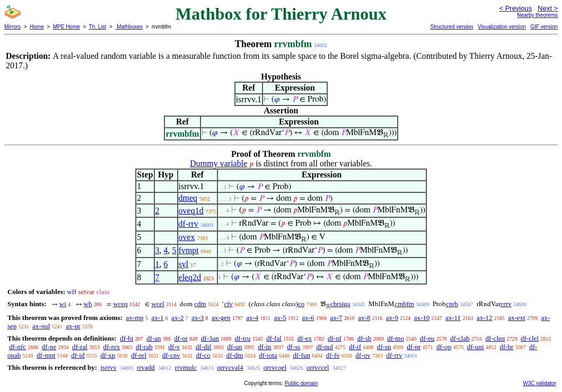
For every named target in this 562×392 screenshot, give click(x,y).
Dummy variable (218, 163)
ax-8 (364, 318)
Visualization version (502, 27)
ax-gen (221, 318)
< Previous (515, 8)
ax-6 (308, 318)
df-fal (274, 338)
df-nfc (17, 347)
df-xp (108, 355)
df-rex (112, 347)
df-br (506, 347)
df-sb (365, 338)
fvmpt (189, 250)
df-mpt (46, 355)
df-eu (427, 338)
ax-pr (73, 326)
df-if (355, 347)
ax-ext (516, 318)
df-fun (302, 355)
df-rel (139, 355)
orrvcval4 (230, 367)
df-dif (204, 347)
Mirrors (12, 27)
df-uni (476, 347)
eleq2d (190, 277)
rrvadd (146, 367)
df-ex (305, 338)
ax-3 (197, 318)
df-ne (49, 347)
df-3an (210, 338)
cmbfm (404, 304)
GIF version (544, 27)
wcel (158, 304)
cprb (452, 304)
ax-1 (158, 318)
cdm (200, 304)
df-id (78, 355)
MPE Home (67, 27)
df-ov (363, 355)
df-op (444, 347)
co (301, 304)
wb (88, 304)
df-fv (333, 355)
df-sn (384, 347)
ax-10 (422, 318)
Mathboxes (129, 27)
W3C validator (539, 383)
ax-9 (392, 318)
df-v (174, 347)
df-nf (335, 338)
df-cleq (495, 338)
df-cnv (171, 355)
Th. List (98, 27)
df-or (181, 338)
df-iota (268, 355)
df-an (153, 338)
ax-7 (336, 318)
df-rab (144, 347)
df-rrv (188, 224)
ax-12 (485, 318)
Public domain (301, 383)
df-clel (530, 338)
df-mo (396, 338)
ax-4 (252, 318)
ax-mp (135, 318)
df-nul (324, 347)
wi (63, 304)
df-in (264, 347)
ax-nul (41, 326)
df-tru (243, 338)
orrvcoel (275, 367)
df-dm (235, 355)
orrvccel (318, 367)
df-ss (293, 347)
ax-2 (177, 318)
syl (184, 264)
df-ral (80, 347)
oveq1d (191, 211)
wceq (120, 304)
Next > (548, 8)
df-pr (414, 347)
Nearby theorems (537, 15)
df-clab (460, 338)
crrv (506, 304)
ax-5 (280, 318)
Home (37, 27)
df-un (234, 347)
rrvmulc (186, 367)
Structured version (451, 27)
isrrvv (108, 367)
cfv (228, 304)
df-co (203, 355)
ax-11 (453, 318)
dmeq (188, 198)
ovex (187, 237)
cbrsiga (340, 304)
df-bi (126, 338)
